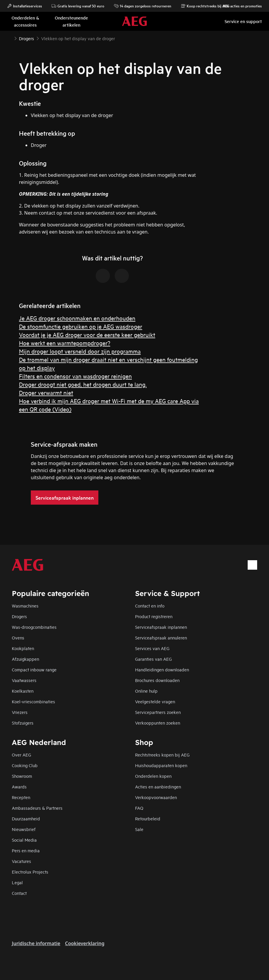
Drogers (19, 616)
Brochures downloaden (157, 680)
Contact (19, 893)
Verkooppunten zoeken (158, 723)
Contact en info (150, 606)
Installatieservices (25, 6)
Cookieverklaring (85, 943)
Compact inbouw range (34, 669)
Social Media (24, 840)
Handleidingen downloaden (162, 669)
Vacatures (21, 861)
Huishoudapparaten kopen (161, 765)
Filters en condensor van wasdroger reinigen (75, 376)
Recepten (21, 797)
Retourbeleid (148, 818)
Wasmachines (25, 606)
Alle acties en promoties (240, 6)
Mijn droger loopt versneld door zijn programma (80, 351)
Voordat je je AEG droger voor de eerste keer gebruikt (87, 335)
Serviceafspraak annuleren (161, 638)
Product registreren (154, 616)
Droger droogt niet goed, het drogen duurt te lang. (83, 384)
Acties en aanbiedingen (158, 787)
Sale (139, 829)
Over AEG (21, 755)
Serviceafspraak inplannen (161, 627)
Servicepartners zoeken (158, 712)
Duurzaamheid (26, 818)
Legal (17, 882)
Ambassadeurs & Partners (37, 808)
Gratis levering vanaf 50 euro (78, 6)
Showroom (22, 776)
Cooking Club (25, 765)
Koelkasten (23, 691)
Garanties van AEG (153, 659)
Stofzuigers (23, 723)
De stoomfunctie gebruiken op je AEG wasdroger (81, 326)
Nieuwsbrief (24, 829)
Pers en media (26, 850)
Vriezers (20, 712)
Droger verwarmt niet (46, 392)
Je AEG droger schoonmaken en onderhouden (77, 318)
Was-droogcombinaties (34, 627)
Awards (19, 787)
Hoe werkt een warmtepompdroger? (65, 343)
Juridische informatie (36, 943)
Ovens (18, 638)
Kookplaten (23, 648)
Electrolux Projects (30, 872)
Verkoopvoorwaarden (156, 797)
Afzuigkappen (25, 659)
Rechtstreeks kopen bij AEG (162, 755)
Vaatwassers (24, 680)
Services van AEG (152, 648)
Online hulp (146, 691)
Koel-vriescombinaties (33, 701)
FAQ (139, 808)
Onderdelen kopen (153, 776)
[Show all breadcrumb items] (9, 38)
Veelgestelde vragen (155, 701)
